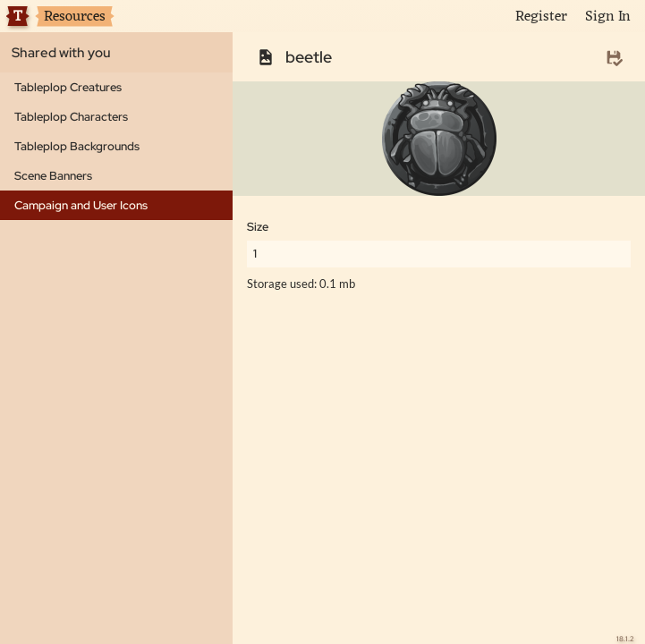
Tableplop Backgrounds (77, 146)
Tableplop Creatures (68, 87)
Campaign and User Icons (81, 205)
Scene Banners (53, 176)
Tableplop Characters (71, 117)
